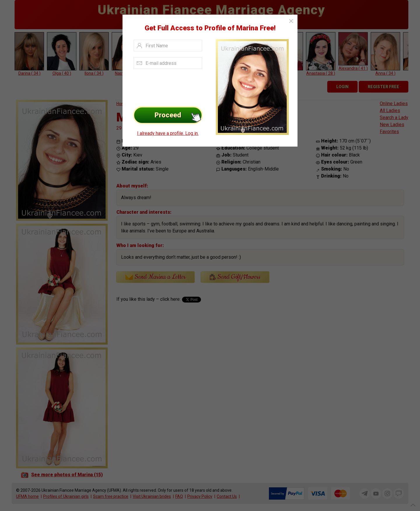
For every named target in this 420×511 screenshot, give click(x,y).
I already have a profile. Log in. (168, 133)
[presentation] (167, 86)
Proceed (179, 115)
